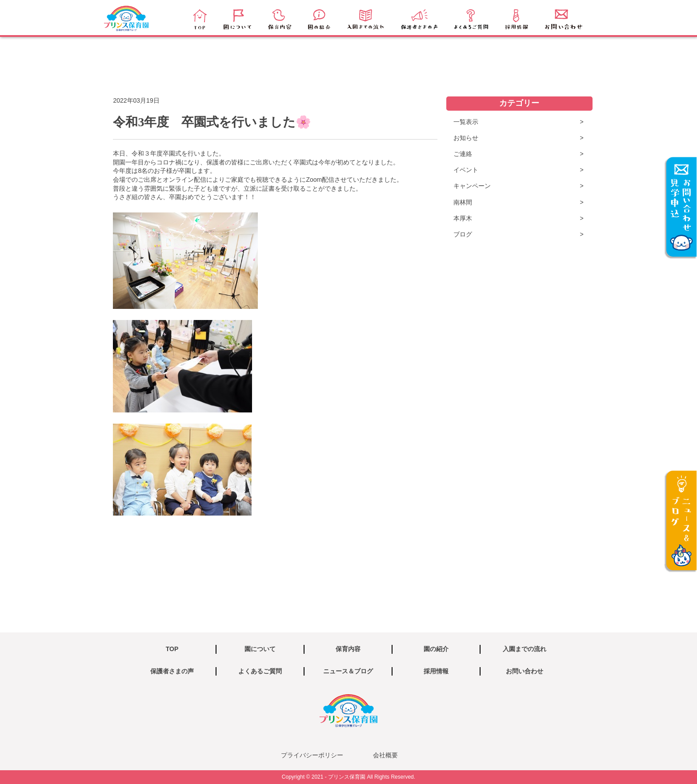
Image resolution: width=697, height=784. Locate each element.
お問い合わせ (525, 671)
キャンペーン (472, 186)
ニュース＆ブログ (348, 671)
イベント (466, 170)
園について (260, 649)
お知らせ (466, 138)
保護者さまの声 (172, 671)
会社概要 (385, 755)
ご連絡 (463, 154)
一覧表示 (466, 122)
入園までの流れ (525, 649)
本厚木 (463, 218)
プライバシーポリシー (312, 755)
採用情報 (436, 671)
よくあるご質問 (260, 671)
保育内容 (348, 649)
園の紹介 (436, 649)
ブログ (463, 234)
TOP (172, 649)
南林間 (463, 202)
